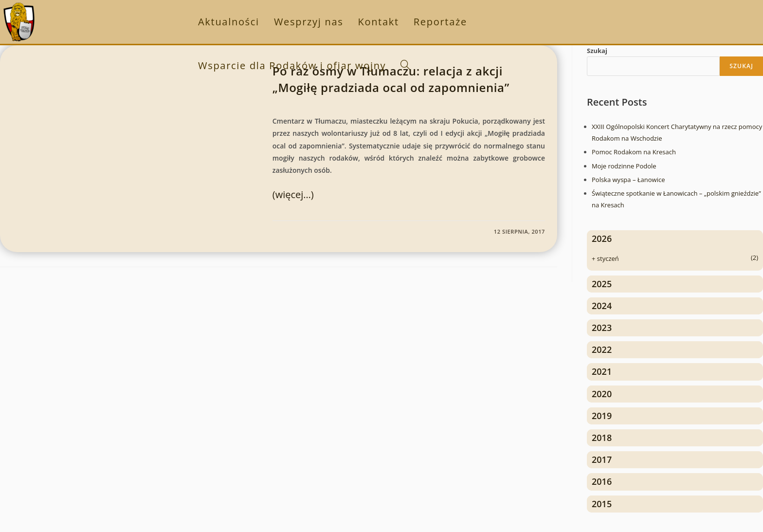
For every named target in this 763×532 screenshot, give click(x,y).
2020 (602, 394)
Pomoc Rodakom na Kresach (634, 152)
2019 (602, 416)
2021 (602, 371)
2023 (602, 328)
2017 (602, 459)
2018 (602, 438)
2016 (602, 481)
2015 (602, 504)
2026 (602, 238)
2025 (602, 284)
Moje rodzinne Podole (624, 166)
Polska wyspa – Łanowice (628, 180)
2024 (602, 306)
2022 (602, 349)
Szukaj (597, 51)
